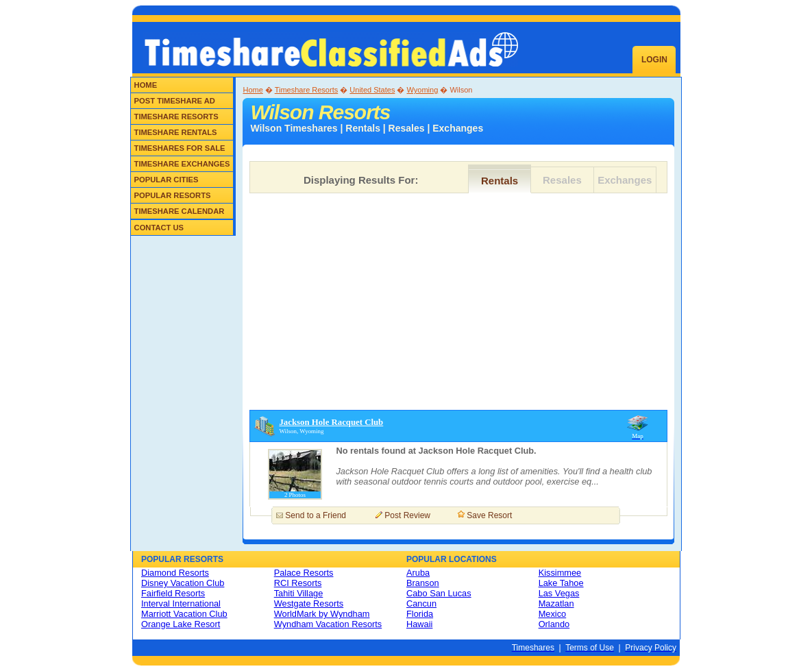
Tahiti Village (299, 593)
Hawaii (419, 624)
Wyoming (423, 90)
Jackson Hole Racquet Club (331, 422)
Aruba (418, 573)
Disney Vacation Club (183, 583)
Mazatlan (556, 603)
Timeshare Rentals (176, 132)
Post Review (407, 515)
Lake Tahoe (561, 583)
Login (654, 60)
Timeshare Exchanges (182, 164)
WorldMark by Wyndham (322, 614)
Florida (420, 614)
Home (146, 85)
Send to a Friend (316, 515)
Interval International (181, 603)
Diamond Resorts (175, 573)
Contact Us (159, 228)
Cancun (421, 603)
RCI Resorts (298, 583)
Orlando (554, 624)
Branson (423, 583)
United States (372, 90)
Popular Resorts (173, 195)
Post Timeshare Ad (175, 101)
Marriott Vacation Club (184, 614)
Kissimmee (560, 573)
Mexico (553, 614)
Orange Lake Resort (181, 624)
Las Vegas (559, 593)
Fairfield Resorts (173, 593)
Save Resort (489, 515)
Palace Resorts (304, 573)
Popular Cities (167, 180)
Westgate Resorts (309, 603)
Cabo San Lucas (439, 593)
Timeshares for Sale (180, 148)
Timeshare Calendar (180, 211)
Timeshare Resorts (176, 117)
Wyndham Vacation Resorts (328, 624)
